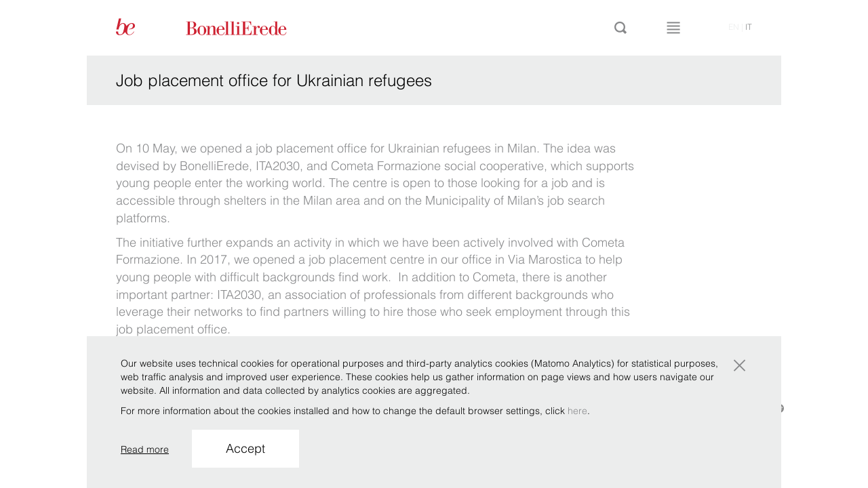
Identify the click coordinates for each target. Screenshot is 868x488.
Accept (245, 448)
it (749, 27)
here (577, 411)
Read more (145, 449)
